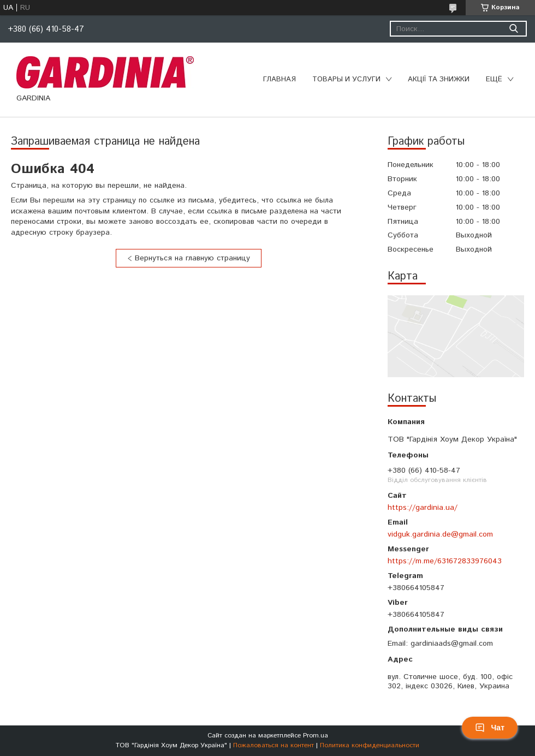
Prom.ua (316, 736)
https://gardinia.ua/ (423, 508)
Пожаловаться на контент (274, 745)
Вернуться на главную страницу (192, 258)
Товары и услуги (346, 79)
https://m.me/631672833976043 (445, 561)
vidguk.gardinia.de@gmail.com (440, 534)
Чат (490, 728)
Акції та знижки (439, 79)
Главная (280, 79)
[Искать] (513, 29)
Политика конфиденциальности (370, 745)
